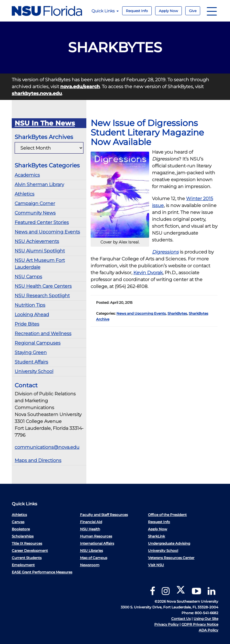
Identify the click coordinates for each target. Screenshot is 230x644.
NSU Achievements (37, 241)
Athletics (25, 194)
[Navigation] (212, 11)
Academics (27, 175)
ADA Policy (208, 630)
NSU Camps (28, 277)
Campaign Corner (35, 203)
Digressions (165, 252)
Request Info (137, 11)
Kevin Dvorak (148, 273)
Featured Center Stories (42, 222)
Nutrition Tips (30, 305)
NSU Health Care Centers (43, 286)
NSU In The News (45, 123)
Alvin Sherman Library (39, 184)
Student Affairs (31, 362)
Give (193, 11)
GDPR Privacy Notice (200, 624)
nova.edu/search (80, 87)
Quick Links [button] (105, 11)
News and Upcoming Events (47, 232)
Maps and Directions (38, 460)
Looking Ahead (32, 315)
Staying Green (31, 352)
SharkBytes (177, 313)
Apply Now (168, 11)
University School (34, 371)
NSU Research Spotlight (42, 296)
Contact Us (181, 619)
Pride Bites (27, 324)
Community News (35, 213)
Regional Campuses (38, 343)
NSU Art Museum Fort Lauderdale (40, 264)
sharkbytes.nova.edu (37, 93)
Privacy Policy (166, 624)
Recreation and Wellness (43, 333)
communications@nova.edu (47, 447)
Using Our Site (206, 619)
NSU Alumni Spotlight (40, 251)
